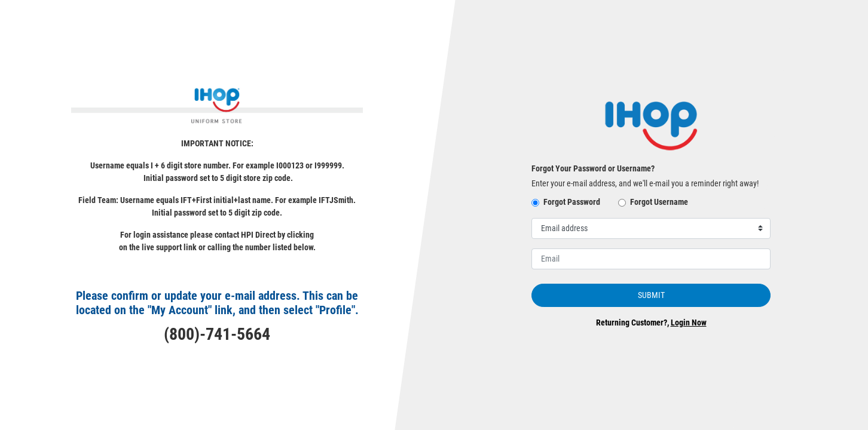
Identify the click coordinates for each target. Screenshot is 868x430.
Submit (651, 295)
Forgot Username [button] (659, 202)
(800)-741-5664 (217, 334)
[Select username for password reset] (651, 228)
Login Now (689, 322)
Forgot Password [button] (572, 202)
